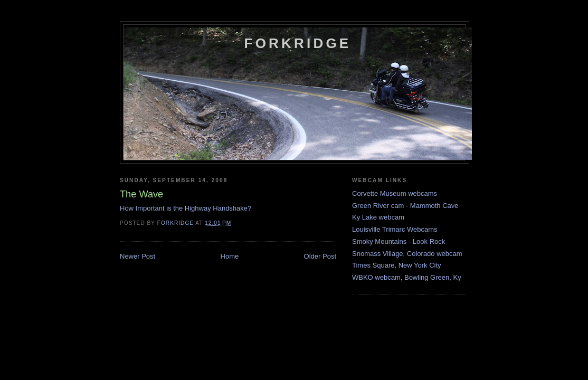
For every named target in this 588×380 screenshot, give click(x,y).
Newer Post (137, 256)
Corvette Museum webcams (395, 193)
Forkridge (298, 43)
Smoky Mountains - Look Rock (399, 241)
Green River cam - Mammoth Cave (405, 206)
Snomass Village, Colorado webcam (407, 254)
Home (230, 256)
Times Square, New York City (397, 265)
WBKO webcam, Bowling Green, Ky (407, 277)
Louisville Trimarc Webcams (395, 229)
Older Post (320, 256)
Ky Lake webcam (378, 217)
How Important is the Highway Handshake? (186, 208)
